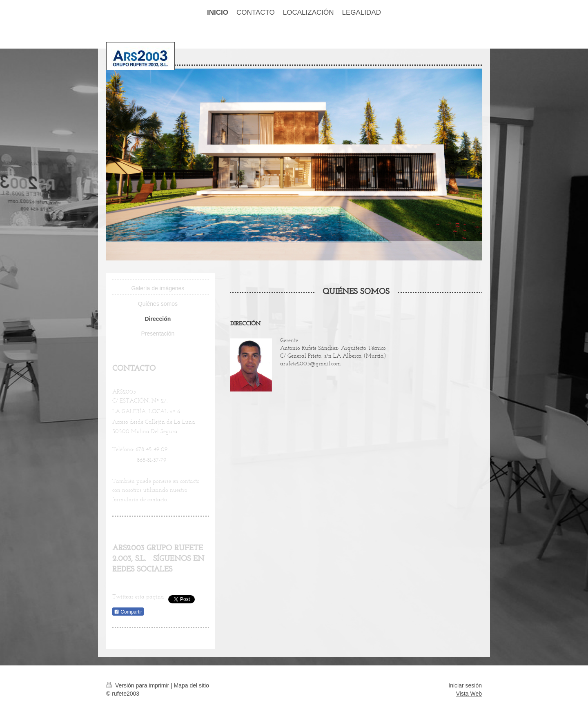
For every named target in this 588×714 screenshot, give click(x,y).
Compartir (128, 612)
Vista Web (469, 694)
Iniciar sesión (465, 685)
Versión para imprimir (138, 685)
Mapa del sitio (192, 685)
